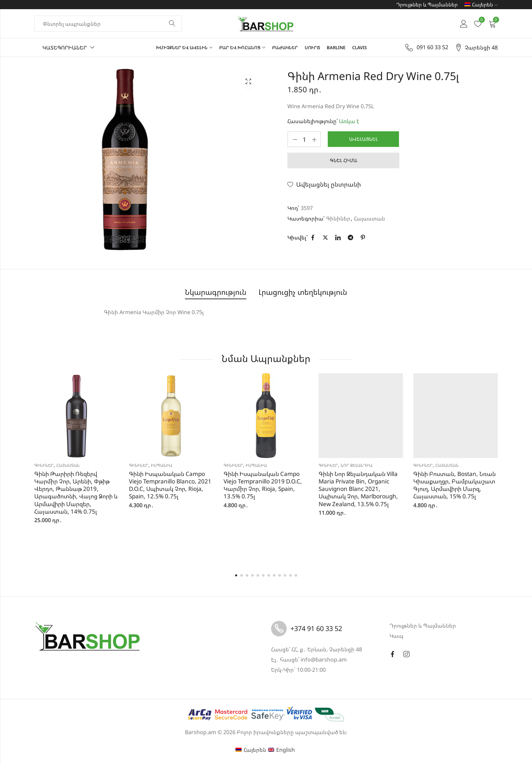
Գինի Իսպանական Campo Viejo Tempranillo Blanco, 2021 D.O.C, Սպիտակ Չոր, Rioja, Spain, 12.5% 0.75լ (170, 485)
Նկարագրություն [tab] (216, 292)
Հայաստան (369, 218)
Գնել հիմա (344, 160)
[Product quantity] (304, 139)
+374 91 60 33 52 (316, 628)
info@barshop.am (324, 660)
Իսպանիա (162, 465)
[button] (236, 575)
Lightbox (248, 81)
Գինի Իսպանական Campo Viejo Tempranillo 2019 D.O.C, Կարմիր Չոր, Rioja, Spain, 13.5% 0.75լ (263, 485)
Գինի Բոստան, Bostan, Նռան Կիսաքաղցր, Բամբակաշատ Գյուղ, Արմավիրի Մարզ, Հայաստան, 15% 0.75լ (454, 485)
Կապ (396, 636)
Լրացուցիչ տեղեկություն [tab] (303, 292)
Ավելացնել (363, 139)
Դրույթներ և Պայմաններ (427, 4)
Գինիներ (338, 218)
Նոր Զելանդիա (357, 465)
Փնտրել (172, 24)
